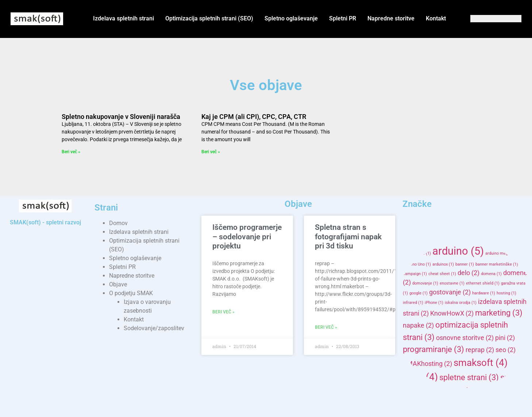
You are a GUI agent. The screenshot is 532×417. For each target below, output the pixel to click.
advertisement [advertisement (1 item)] (457, 239)
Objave (118, 284)
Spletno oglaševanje (291, 18)
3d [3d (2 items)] (411, 238)
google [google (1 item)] (419, 293)
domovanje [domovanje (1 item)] (425, 283)
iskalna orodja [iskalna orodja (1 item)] (461, 303)
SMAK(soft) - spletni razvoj (45, 222)
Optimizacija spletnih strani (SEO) (209, 18)
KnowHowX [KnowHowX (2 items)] (452, 313)
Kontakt (436, 18)
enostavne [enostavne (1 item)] (452, 283)
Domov (118, 223)
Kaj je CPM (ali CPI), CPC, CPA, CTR (254, 117)
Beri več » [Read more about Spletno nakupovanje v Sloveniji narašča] (71, 152)
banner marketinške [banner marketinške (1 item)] (497, 264)
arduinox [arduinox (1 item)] (443, 264)
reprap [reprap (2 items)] (480, 350)
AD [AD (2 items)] (430, 238)
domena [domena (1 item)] (491, 274)
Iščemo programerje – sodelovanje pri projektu (247, 236)
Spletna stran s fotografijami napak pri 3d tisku (348, 236)
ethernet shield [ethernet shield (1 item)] (483, 283)
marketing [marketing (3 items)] (499, 313)
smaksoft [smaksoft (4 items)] (481, 363)
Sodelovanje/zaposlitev (154, 328)
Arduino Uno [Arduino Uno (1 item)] (417, 264)
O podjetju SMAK (131, 293)
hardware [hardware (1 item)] (484, 293)
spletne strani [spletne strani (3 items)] (469, 377)
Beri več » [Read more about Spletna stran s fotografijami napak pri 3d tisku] (326, 327)
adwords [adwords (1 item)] (420, 253)
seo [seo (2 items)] (506, 350)
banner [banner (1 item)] (465, 264)
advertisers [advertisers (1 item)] (488, 239)
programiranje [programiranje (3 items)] (433, 349)
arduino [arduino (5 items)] (458, 251)
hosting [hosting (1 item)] (506, 293)
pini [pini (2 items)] (505, 338)
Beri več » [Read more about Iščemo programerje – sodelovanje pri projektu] (223, 312)
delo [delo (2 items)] (469, 273)
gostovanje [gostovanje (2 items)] (450, 292)
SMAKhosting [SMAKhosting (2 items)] (427, 364)
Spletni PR (343, 18)
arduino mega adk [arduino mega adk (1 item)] (505, 253)
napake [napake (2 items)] (418, 325)
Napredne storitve (391, 18)
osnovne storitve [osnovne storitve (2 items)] (465, 338)
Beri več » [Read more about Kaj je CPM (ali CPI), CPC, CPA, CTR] (211, 152)
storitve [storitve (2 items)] (485, 407)
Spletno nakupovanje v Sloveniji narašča (121, 117)
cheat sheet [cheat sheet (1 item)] (442, 274)
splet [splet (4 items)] (420, 377)
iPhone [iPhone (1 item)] (434, 303)
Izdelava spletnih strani (124, 18)
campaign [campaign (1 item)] (415, 274)
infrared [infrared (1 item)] (413, 303)
